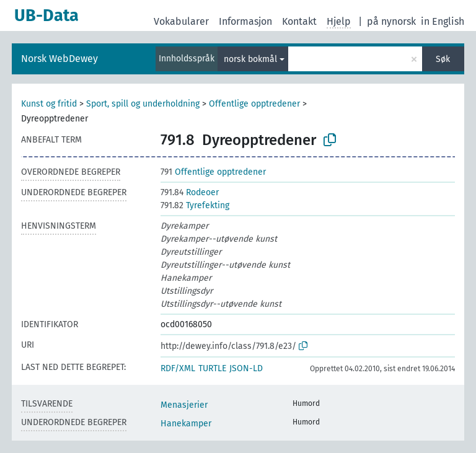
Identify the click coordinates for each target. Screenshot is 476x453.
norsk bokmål (250, 59)
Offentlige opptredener (254, 104)
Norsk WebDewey (59, 59)
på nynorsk (391, 21)
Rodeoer (190, 192)
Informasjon (245, 21)
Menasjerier (184, 405)
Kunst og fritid (49, 104)
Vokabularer (181, 21)
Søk (443, 59)
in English (443, 21)
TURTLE (212, 368)
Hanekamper (186, 424)
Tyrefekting (195, 205)
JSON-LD (246, 368)
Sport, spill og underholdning (143, 104)
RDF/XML (178, 368)
